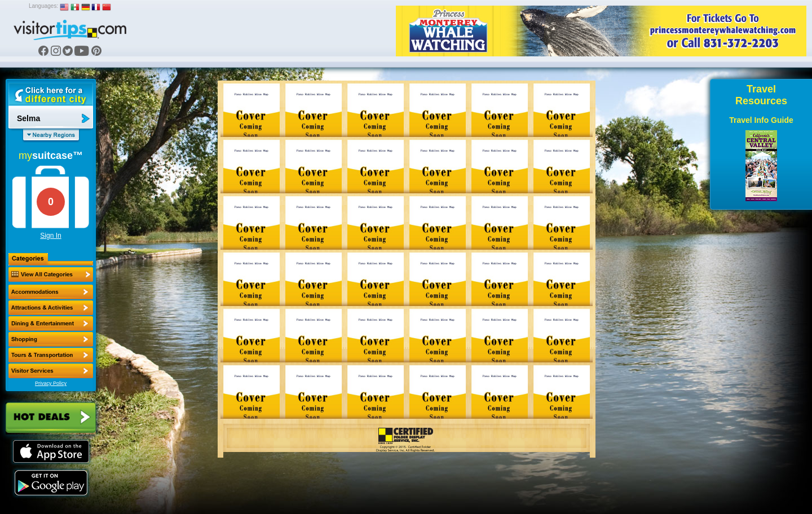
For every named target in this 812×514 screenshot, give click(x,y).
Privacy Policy (51, 383)
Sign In (50, 236)
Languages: (43, 6)
